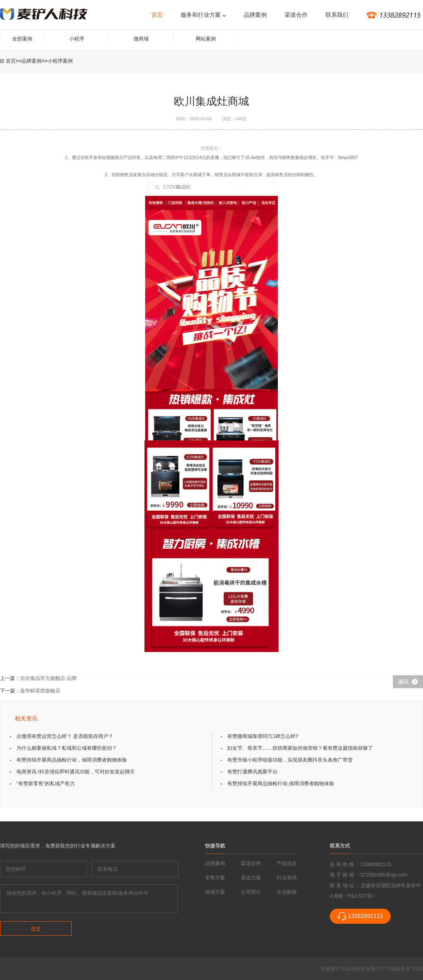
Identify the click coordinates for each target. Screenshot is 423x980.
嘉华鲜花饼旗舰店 (40, 691)
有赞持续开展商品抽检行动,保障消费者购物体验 (281, 783)
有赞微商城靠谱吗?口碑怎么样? (263, 736)
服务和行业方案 (203, 15)
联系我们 (337, 15)
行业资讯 (287, 878)
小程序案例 (60, 61)
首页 (157, 15)
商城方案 (215, 892)
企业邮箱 (287, 892)
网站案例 (206, 39)
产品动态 (287, 863)
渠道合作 (296, 15)
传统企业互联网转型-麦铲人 (44, 15)
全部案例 (22, 39)
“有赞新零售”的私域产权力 (46, 783)
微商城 (141, 39)
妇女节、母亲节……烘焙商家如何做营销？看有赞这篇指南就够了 (300, 748)
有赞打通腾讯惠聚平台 (252, 772)
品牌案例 (255, 15)
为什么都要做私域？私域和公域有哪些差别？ (67, 748)
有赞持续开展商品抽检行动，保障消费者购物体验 (72, 760)
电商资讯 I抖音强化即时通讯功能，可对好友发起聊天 (76, 772)
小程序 (77, 39)
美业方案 (251, 878)
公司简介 (251, 892)
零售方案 (215, 878)
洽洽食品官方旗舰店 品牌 (48, 678)
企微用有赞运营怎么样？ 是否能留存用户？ (65, 736)
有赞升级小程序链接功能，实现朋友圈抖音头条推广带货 (290, 760)
